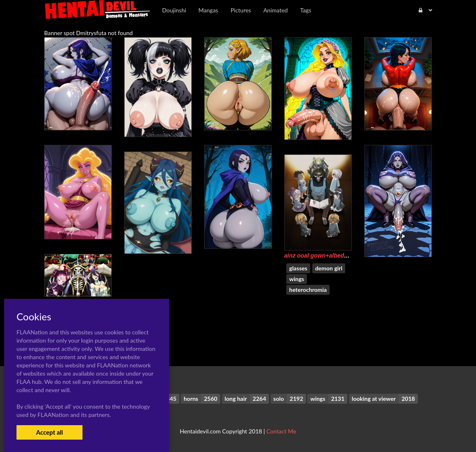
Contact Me (281, 431)
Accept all (49, 432)
